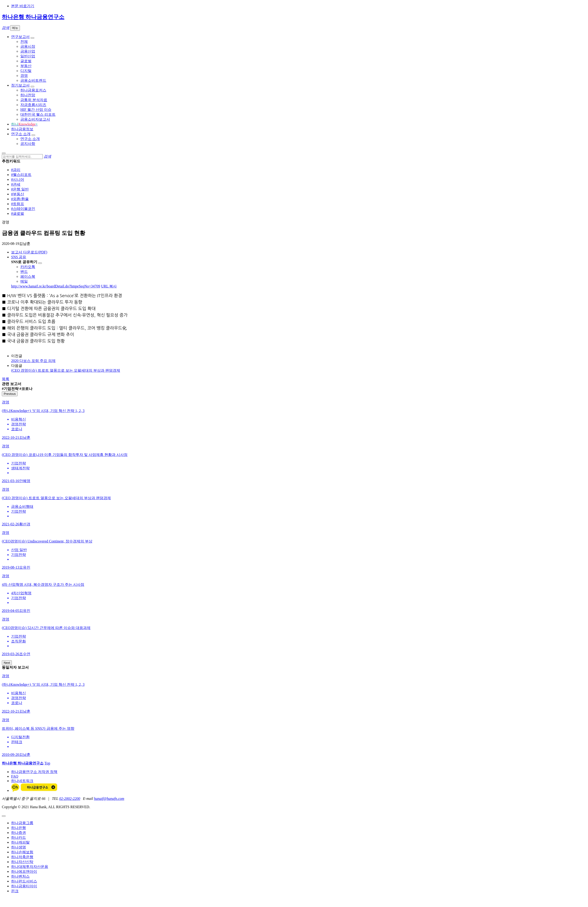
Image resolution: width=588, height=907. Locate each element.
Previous (10, 394)
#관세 (16, 184)
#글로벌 (18, 214)
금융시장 (28, 46)
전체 (24, 42)
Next (7, 663)
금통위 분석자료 (34, 100)
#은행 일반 (20, 189)
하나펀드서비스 (24, 881)
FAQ (15, 776)
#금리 (16, 170)
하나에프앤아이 (24, 871)
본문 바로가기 (23, 6)
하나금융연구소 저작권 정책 (34, 772)
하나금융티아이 (24, 886)
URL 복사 (109, 286)
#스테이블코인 (23, 209)
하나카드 (19, 837)
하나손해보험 (22, 852)
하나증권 (19, 833)
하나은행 (19, 828)
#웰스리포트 (21, 175)
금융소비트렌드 (33, 80)
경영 (24, 76)
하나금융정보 (22, 129)
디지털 (26, 71)
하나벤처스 (20, 876)
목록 (6, 379)
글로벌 (26, 61)
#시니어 (18, 179)
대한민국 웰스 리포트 (38, 114)
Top (47, 763)
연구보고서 (20, 37)
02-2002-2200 (70, 799)
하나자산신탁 (22, 862)
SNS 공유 (19, 257)
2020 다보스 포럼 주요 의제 (33, 361)
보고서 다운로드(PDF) (29, 252)
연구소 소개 (21, 134)
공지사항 (28, 144)
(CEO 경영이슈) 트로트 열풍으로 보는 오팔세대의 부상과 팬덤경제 (66, 370)
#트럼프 (18, 204)
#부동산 (18, 194)
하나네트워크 (22, 781)
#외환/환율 (20, 199)
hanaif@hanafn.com (109, 799)
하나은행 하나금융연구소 (33, 17)
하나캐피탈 (20, 842)
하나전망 (28, 95)
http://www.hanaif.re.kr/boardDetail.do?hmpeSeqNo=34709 (56, 286)
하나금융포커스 (33, 90)
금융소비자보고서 (35, 119)
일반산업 (28, 56)
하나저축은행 (22, 857)
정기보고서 (20, 85)
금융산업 (28, 51)
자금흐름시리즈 (33, 105)
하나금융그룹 (22, 823)
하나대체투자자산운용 (30, 867)
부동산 (26, 66)
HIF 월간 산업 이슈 (36, 110)
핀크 (15, 891)
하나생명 (19, 847)
